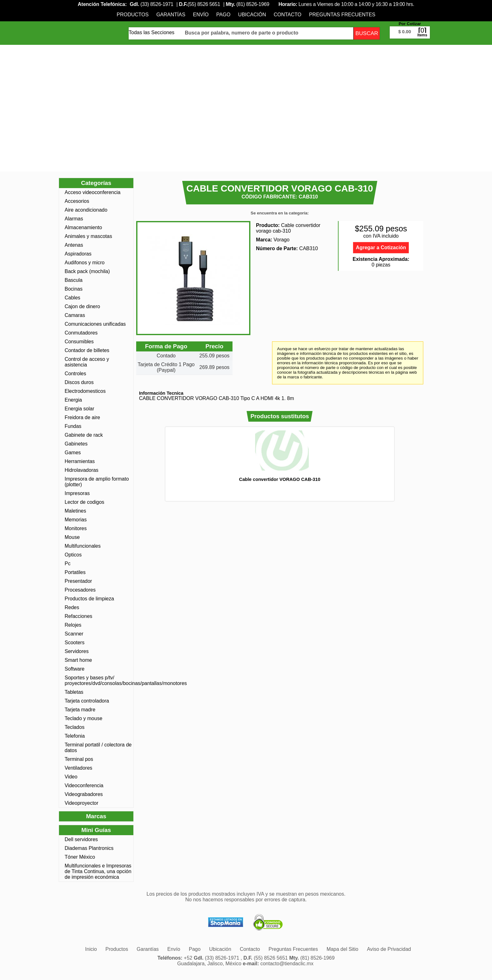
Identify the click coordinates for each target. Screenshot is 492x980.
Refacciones (78, 616)
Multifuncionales (83, 546)
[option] (280, 456)
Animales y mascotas (88, 236)
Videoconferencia (84, 785)
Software (75, 669)
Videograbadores (84, 794)
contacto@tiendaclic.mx (287, 964)
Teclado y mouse (83, 718)
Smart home (78, 660)
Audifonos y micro (85, 263)
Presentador (78, 581)
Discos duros (79, 382)
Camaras (75, 315)
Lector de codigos (84, 502)
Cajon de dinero (82, 306)
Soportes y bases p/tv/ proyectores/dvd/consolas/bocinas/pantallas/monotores (98, 680)
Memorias (76, 520)
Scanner (74, 634)
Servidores (77, 651)
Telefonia (75, 736)
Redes (72, 607)
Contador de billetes (87, 350)
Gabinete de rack (84, 435)
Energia (73, 400)
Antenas (74, 245)
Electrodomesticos (85, 391)
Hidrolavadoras (82, 470)
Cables (72, 298)
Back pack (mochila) (87, 271)
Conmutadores (81, 333)
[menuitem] (133, 15)
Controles (75, 374)
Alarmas (74, 219)
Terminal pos (79, 759)
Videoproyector (81, 803)
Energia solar (79, 409)
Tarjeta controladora (87, 701)
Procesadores (80, 590)
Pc (68, 564)
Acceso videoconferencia (93, 192)
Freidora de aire (82, 417)
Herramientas (80, 461)
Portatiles (75, 572)
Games (73, 453)
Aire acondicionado (86, 210)
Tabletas (74, 692)
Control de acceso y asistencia (87, 362)
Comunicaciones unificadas (95, 324)
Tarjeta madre (80, 710)
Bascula (74, 280)
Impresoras (77, 493)
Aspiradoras (78, 254)
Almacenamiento (83, 227)
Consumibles (79, 342)
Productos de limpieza (89, 599)
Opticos (73, 555)
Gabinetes (76, 444)
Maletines (75, 511)
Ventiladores (78, 768)
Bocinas (74, 289)
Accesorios (77, 201)
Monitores (76, 528)
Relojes (73, 625)
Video (71, 777)
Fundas (73, 426)
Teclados (75, 727)
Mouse (72, 537)
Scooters (75, 643)
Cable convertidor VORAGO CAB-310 (280, 479)
